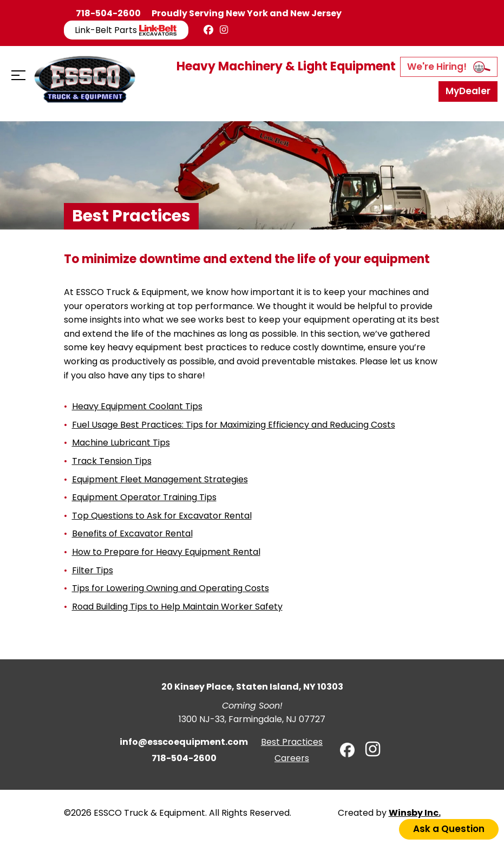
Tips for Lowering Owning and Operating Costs (171, 588)
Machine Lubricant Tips (121, 443)
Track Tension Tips (112, 461)
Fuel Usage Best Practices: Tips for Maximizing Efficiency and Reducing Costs (234, 425)
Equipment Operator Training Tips (144, 497)
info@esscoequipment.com (184, 742)
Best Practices (292, 742)
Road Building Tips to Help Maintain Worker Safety (177, 607)
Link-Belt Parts (126, 30)
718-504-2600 (108, 13)
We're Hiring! (449, 67)
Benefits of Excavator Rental (132, 533)
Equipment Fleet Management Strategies (160, 479)
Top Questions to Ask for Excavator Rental (162, 516)
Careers (292, 758)
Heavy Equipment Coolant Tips (137, 406)
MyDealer (468, 91)
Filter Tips (93, 570)
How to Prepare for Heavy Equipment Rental (166, 552)
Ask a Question (449, 829)
